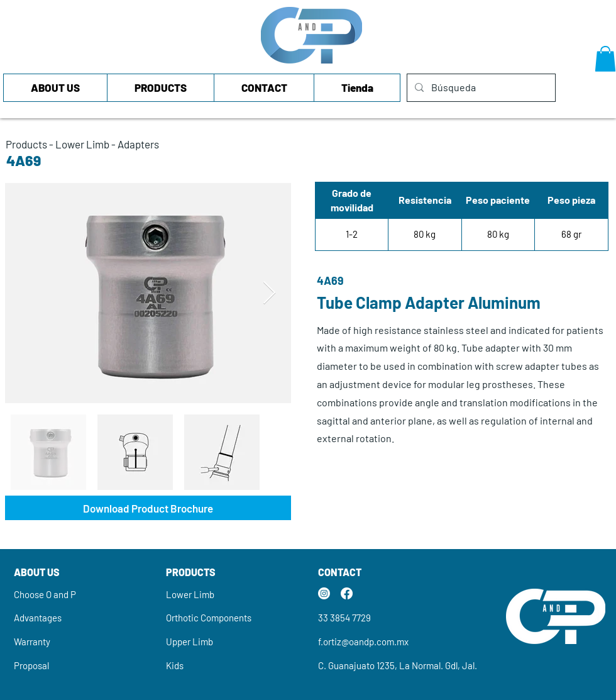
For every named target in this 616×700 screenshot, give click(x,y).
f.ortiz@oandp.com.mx (363, 642)
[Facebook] (347, 593)
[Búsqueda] (480, 88)
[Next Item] (269, 293)
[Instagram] (324, 593)
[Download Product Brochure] (148, 508)
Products (26, 144)
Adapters (138, 144)
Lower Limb (82, 144)
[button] (605, 59)
